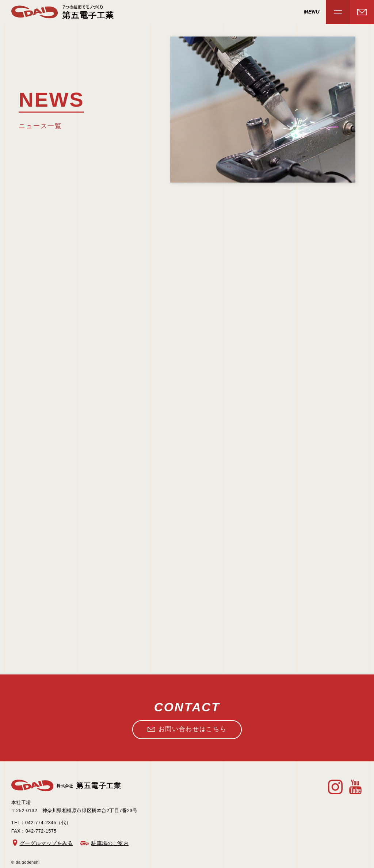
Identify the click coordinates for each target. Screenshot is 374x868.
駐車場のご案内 (110, 843)
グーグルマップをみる (46, 843)
